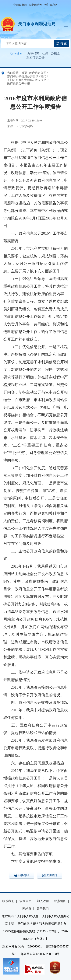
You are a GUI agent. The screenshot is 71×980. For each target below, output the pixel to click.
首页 (24, 73)
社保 (45, 53)
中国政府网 (20, 5)
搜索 (61, 44)
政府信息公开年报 (19, 84)
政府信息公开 (36, 57)
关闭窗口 (50, 875)
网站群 (27, 909)
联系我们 (8, 901)
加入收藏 (43, 901)
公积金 (55, 53)
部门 (43, 76)
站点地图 (60, 901)
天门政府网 (51, 5)
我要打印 (21, 875)
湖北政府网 (36, 5)
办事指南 (33, 53)
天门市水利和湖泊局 (37, 24)
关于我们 (43, 909)
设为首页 (26, 901)
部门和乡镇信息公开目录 (23, 76)
